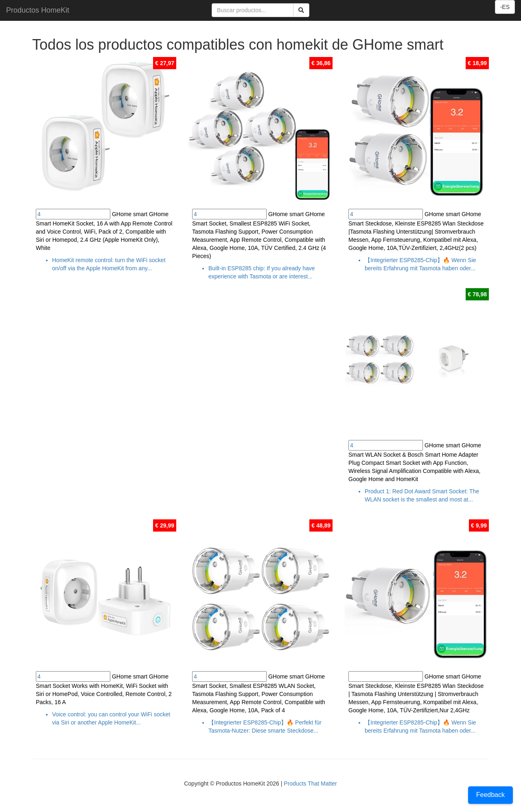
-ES (505, 7)
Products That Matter (310, 784)
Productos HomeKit (38, 10)
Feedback (490, 795)
